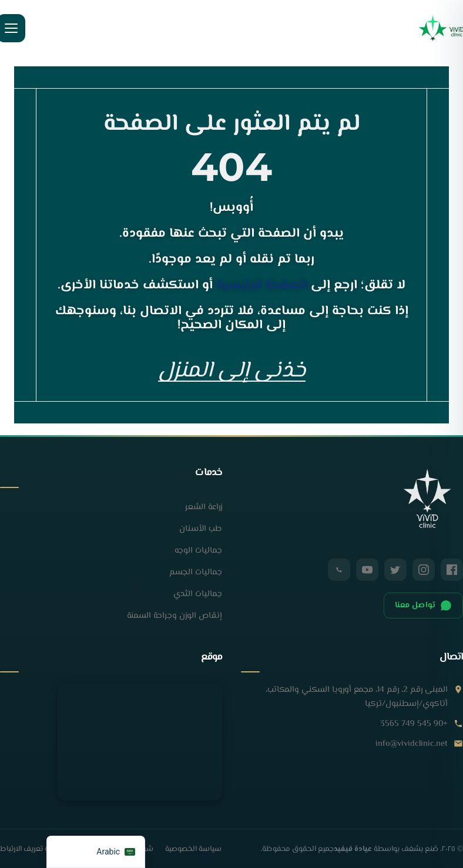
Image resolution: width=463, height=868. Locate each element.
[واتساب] (339, 571)
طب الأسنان (201, 531)
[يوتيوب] (367, 571)
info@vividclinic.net (412, 746)
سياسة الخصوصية (193, 851)
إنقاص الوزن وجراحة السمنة (175, 618)
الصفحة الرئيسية (262, 285)
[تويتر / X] (395, 571)
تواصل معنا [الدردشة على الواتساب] (423, 607)
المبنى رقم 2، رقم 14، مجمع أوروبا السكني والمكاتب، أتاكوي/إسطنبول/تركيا (357, 699)
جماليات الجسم (196, 574)
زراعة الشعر (204, 509)
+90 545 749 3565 (414, 726)
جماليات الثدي (198, 596)
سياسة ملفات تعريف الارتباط (44, 851)
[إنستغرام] (424, 571)
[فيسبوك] (452, 571)
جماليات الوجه (198, 552)
